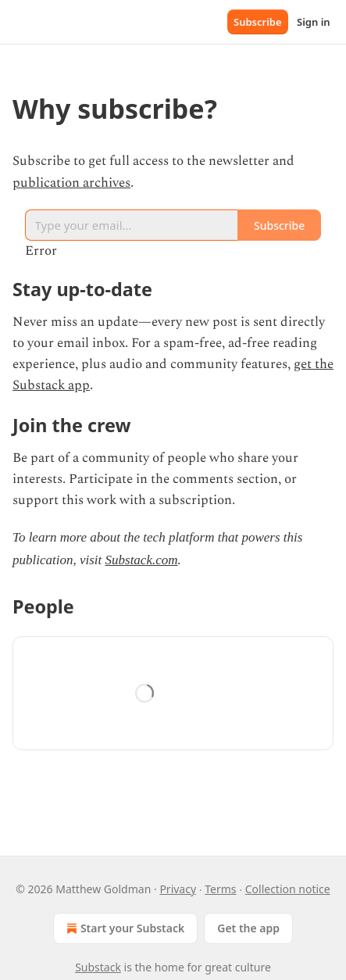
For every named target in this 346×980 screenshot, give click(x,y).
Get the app (248, 928)
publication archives (71, 183)
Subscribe (258, 22)
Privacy (178, 889)
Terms (220, 889)
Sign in (314, 22)
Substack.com (142, 560)
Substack (98, 967)
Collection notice (288, 889)
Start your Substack (124, 928)
